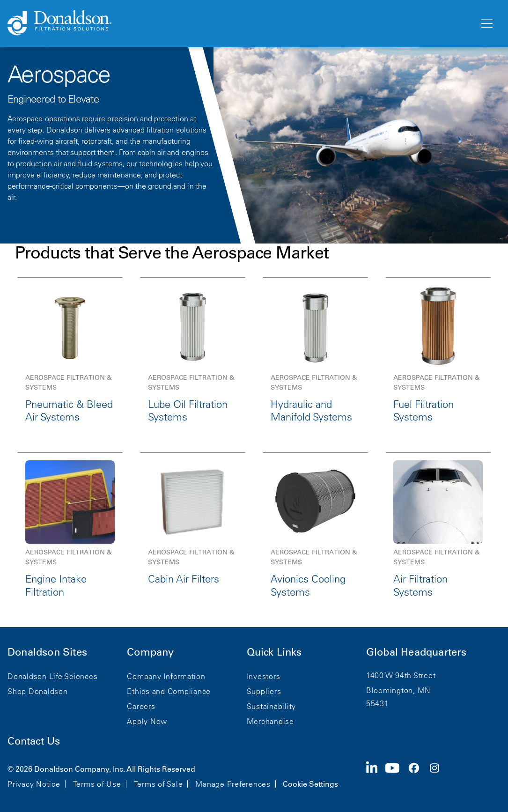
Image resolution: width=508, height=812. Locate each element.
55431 (378, 703)
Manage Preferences (233, 784)
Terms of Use (97, 784)
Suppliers (264, 691)
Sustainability (272, 706)
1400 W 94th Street (401, 675)
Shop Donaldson (38, 691)
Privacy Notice (34, 784)
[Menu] (486, 24)
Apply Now (147, 721)
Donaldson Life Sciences (52, 676)
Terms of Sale (158, 784)
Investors (264, 676)
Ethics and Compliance (169, 691)
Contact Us (34, 741)
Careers (141, 706)
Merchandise (270, 721)
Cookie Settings (310, 784)
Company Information (166, 676)
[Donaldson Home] (239, 23)
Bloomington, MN (398, 690)
